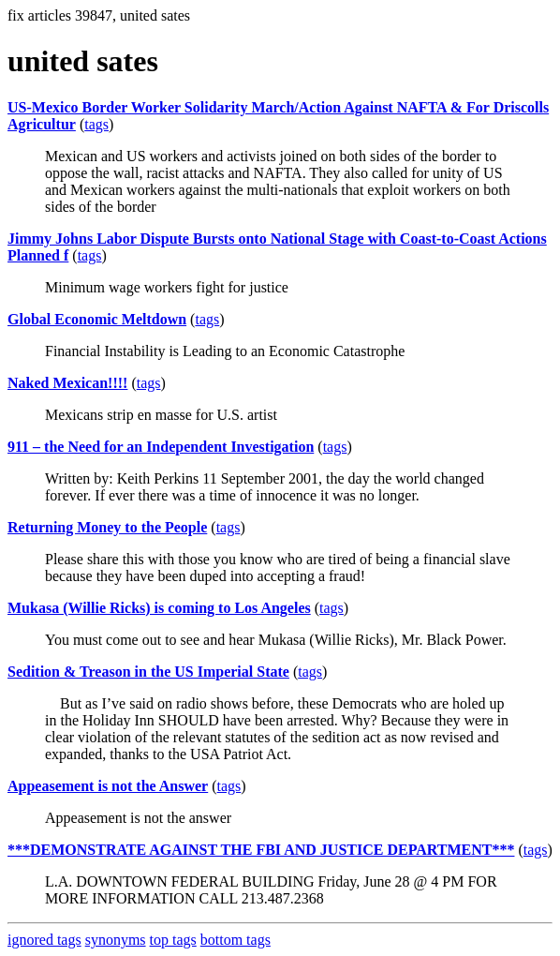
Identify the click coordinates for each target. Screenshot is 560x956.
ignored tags (44, 940)
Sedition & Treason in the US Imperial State (148, 672)
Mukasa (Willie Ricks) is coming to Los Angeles (159, 608)
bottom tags (236, 940)
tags (96, 124)
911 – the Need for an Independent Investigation (161, 447)
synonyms (116, 940)
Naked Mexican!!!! (67, 383)
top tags (173, 940)
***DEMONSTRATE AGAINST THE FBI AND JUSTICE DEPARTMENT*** (261, 850)
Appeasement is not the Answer (108, 786)
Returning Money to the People (107, 527)
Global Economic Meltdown (97, 319)
